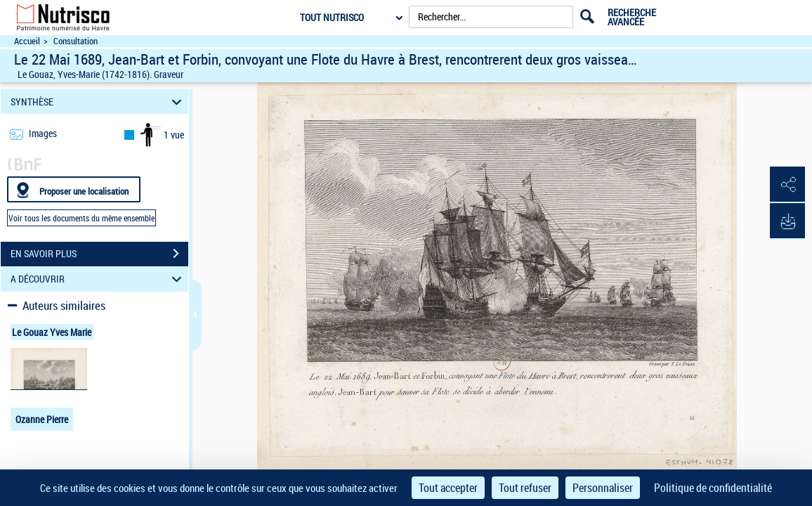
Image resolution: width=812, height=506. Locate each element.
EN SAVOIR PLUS (99, 254)
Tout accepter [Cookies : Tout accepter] (448, 488)
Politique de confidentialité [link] (713, 488)
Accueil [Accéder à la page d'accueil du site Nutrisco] (27, 41)
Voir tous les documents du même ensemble (81, 218)
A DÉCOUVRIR (98, 279)
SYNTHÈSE (98, 102)
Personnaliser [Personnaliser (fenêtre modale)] (603, 488)
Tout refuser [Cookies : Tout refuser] (525, 488)
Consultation (76, 41)
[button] (787, 185)
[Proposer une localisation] (74, 189)
